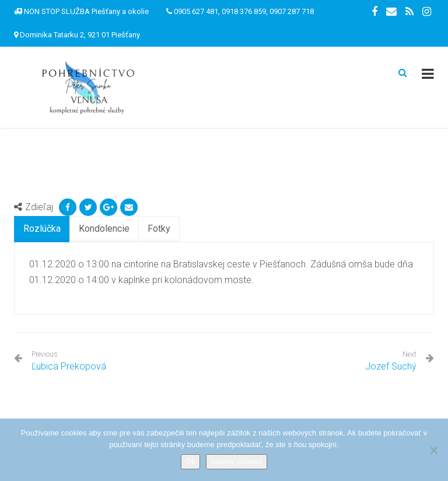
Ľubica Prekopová (69, 361)
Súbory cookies (237, 461)
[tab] (42, 229)
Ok (190, 461)
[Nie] (433, 450)
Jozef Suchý (391, 366)
